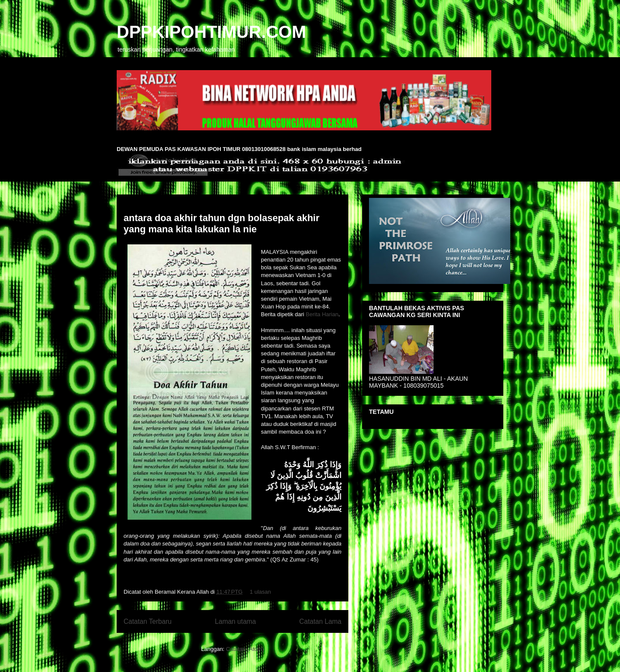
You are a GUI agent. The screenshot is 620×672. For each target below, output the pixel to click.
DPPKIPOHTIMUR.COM (211, 32)
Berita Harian (322, 314)
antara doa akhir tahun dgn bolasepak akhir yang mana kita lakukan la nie (222, 223)
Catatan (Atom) (245, 649)
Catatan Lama (320, 621)
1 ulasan (260, 592)
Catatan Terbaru (148, 621)
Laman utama (235, 621)
